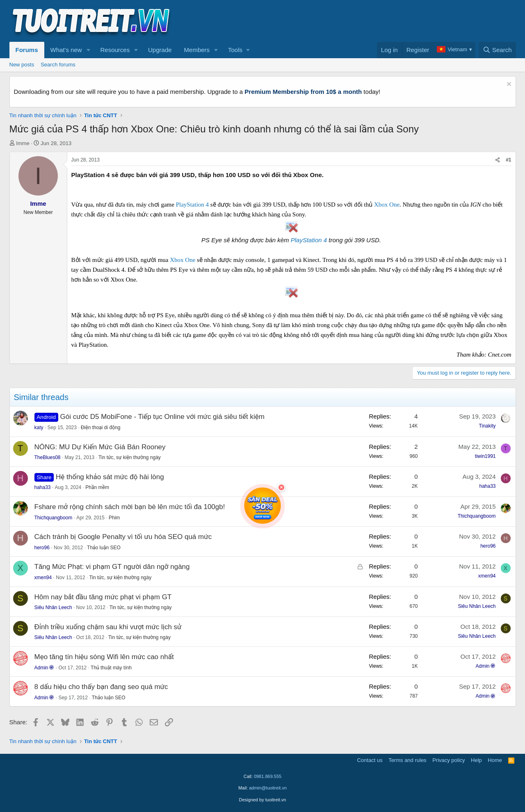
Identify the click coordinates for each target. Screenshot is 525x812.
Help (476, 760)
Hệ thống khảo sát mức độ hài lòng (110, 477)
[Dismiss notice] (508, 85)
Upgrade (160, 50)
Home (495, 760)
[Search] (497, 50)
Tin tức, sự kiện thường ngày (130, 457)
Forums (27, 50)
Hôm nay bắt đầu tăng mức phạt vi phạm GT (103, 597)
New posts (22, 65)
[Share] (498, 160)
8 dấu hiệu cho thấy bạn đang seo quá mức (101, 687)
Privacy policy (449, 760)
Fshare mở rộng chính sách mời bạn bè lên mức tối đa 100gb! (130, 507)
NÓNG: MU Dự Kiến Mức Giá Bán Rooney (100, 447)
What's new (66, 50)
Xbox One (387, 205)
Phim (114, 518)
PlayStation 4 (192, 205)
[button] (88, 50)
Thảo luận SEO (104, 548)
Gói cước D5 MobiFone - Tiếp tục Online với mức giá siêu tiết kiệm (162, 417)
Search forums (58, 65)
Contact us (370, 760)
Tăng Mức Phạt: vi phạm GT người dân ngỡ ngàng (112, 567)
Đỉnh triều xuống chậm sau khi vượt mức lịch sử (108, 627)
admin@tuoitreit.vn (268, 788)
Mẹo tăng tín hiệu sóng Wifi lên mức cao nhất (104, 657)
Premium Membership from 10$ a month (303, 92)
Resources (115, 50)
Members (197, 50)
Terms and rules (407, 760)
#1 (508, 160)
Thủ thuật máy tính (111, 668)
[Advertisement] (367, 21)
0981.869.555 (268, 776)
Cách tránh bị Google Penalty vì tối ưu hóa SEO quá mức (123, 537)
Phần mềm (97, 487)
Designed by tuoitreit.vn (263, 800)
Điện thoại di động (100, 428)
